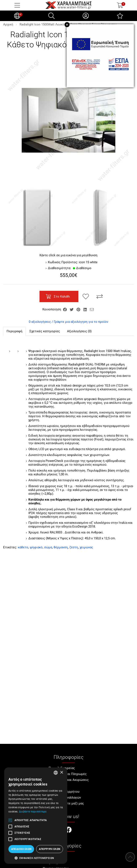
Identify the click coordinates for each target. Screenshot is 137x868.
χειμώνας (86, 547)
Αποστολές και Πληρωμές (68, 774)
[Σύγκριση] (100, 296)
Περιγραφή (14, 331)
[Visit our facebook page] (68, 830)
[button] (36, 858)
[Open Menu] (17, 5)
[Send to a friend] (92, 309)
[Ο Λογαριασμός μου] (86, 16)
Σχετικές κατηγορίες (45, 331)
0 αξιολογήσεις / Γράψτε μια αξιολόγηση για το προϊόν (68, 322)
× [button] (61, 773)
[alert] (36, 816)
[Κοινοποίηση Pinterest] (79, 309)
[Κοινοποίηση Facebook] (65, 309)
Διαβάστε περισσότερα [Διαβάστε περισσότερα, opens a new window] (33, 812)
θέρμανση (61, 547)
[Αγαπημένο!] (86, 296)
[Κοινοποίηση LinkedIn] (86, 309)
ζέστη (74, 547)
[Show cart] (120, 5)
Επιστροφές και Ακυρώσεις (69, 780)
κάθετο (23, 547)
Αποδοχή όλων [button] (21, 849)
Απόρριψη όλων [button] (49, 849)
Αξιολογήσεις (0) (79, 331)
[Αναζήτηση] (51, 16)
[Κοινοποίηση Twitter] (72, 309)
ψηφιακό (36, 547)
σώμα (48, 547)
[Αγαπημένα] (120, 16)
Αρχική (8, 24)
